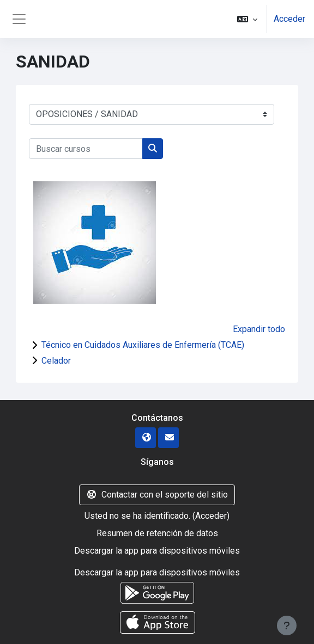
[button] (247, 19)
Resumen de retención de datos (157, 533)
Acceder (289, 19)
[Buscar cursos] (86, 149)
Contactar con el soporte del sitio (157, 495)
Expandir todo (259, 329)
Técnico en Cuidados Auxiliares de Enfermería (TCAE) (143, 345)
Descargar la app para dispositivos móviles (157, 551)
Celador (56, 361)
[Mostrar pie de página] (287, 625)
